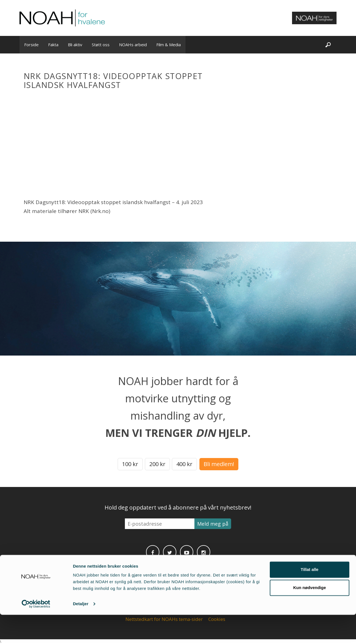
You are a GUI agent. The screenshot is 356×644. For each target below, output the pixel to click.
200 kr (157, 464)
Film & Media (169, 45)
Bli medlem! (219, 464)
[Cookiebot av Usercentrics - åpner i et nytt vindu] (36, 633)
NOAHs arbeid (133, 45)
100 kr (130, 464)
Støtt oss (101, 45)
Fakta (53, 45)
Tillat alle (310, 599)
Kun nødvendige (310, 617)
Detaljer (81, 633)
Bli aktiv (75, 45)
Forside (31, 45)
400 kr (184, 464)
